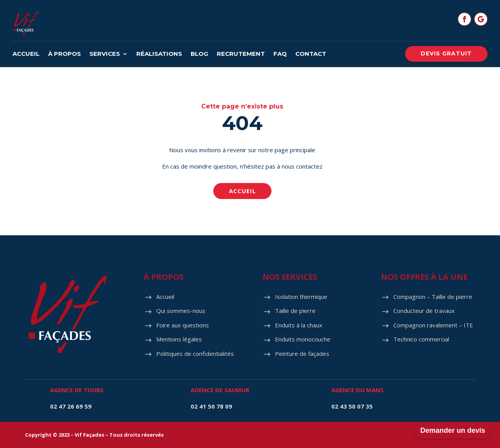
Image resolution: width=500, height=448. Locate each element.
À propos (64, 54)
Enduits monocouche (303, 339)
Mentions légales (179, 339)
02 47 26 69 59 (71, 406)
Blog (199, 54)
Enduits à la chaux (299, 325)
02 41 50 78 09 (211, 406)
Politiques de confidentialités (195, 354)
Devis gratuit (446, 53)
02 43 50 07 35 (352, 406)
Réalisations (159, 54)
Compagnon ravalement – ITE (433, 325)
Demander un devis (453, 430)
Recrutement (241, 54)
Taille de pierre (295, 311)
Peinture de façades (302, 354)
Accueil (26, 54)
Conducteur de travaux (424, 311)
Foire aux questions (183, 325)
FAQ (280, 54)
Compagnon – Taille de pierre (433, 297)
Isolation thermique (301, 297)
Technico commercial (421, 339)
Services (105, 54)
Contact (311, 54)
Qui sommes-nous (181, 311)
